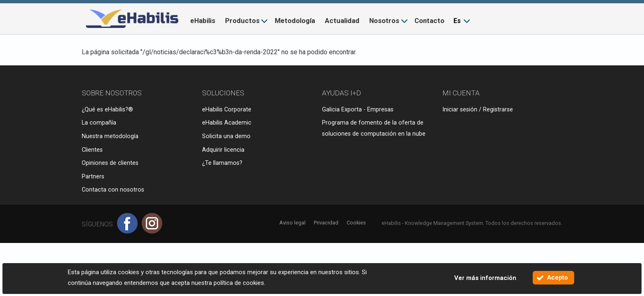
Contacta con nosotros (113, 190)
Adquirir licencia (223, 150)
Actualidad (342, 21)
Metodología (295, 21)
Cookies (356, 223)
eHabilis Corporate (227, 110)
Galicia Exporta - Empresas (358, 110)
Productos (242, 21)
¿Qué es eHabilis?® (107, 110)
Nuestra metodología (110, 136)
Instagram (152, 223)
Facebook (127, 223)
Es (457, 21)
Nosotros (384, 21)
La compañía (99, 123)
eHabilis (203, 21)
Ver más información (485, 278)
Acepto (558, 277)
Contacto (429, 21)
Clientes (92, 150)
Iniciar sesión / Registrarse (478, 110)
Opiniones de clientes (110, 163)
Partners (93, 177)
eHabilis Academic (227, 123)
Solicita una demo (226, 136)
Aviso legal (292, 223)
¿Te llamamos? (222, 163)
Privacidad (326, 223)
